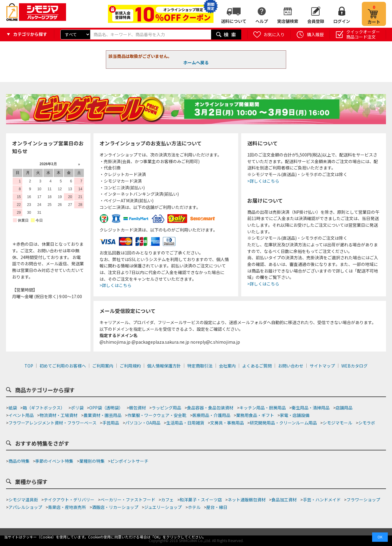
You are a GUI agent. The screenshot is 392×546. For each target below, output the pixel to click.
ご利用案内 (103, 366)
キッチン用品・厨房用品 (263, 408)
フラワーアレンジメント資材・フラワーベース (52, 423)
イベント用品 (21, 415)
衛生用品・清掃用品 (311, 408)
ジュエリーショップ (163, 507)
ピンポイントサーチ (129, 461)
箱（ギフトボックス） (44, 408)
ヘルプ (262, 21)
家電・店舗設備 (295, 415)
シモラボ (367, 423)
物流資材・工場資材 (58, 415)
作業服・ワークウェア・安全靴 (157, 415)
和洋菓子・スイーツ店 (201, 500)
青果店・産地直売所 (67, 507)
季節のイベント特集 (54, 461)
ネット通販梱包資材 (247, 500)
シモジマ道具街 (23, 500)
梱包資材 (138, 408)
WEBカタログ (354, 366)
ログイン (342, 21)
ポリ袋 (77, 408)
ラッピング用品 (166, 408)
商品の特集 (19, 461)
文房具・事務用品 (227, 423)
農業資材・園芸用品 (103, 415)
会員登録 (316, 21)
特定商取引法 (200, 366)
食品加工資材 (284, 500)
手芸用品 (111, 423)
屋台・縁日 (217, 507)
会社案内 (227, 366)
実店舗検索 (288, 21)
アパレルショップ (25, 507)
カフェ (167, 500)
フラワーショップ (363, 500)
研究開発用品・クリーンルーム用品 (283, 423)
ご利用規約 (130, 366)
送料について (234, 21)
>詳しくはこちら (115, 285)
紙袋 (13, 408)
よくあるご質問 (257, 366)
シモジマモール (337, 423)
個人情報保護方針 (164, 366)
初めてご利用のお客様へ (63, 366)
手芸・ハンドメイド (322, 500)
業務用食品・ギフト (255, 415)
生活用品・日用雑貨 (185, 423)
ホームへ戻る (196, 62)
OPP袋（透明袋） (106, 408)
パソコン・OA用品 (143, 423)
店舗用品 (344, 408)
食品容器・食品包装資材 (210, 408)
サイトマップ (322, 366)
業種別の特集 (92, 461)
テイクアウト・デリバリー (69, 500)
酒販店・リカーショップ (115, 507)
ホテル (194, 507)
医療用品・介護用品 (211, 415)
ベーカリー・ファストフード (128, 500)
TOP (29, 366)
